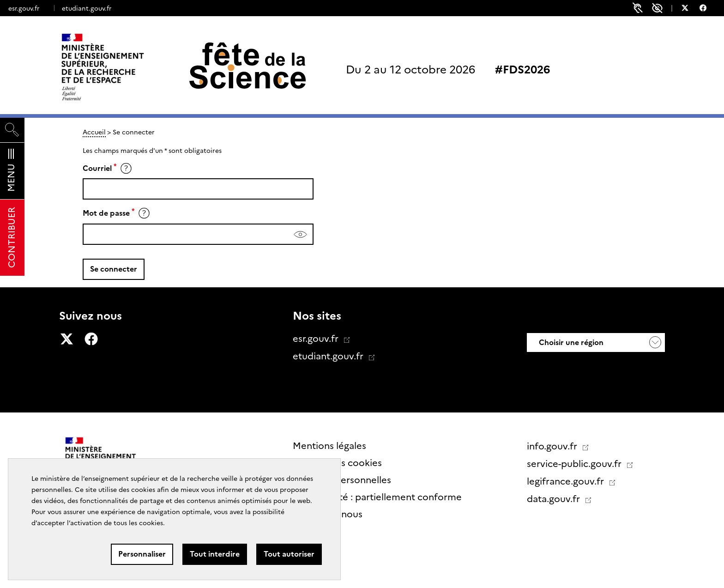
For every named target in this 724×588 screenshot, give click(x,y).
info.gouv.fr (553, 446)
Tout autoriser (289, 554)
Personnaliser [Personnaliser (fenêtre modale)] (142, 554)
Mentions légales (329, 446)
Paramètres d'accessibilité (657, 8)
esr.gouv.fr (24, 8)
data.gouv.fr (555, 499)
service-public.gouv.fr (575, 464)
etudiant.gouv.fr (87, 8)
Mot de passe (106, 214)
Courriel (97, 168)
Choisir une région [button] (570, 342)
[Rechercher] (12, 130)
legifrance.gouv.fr (567, 481)
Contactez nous (328, 514)
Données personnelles (342, 480)
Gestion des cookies (337, 463)
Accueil (94, 132)
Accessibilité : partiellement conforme (377, 497)
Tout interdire (215, 554)
